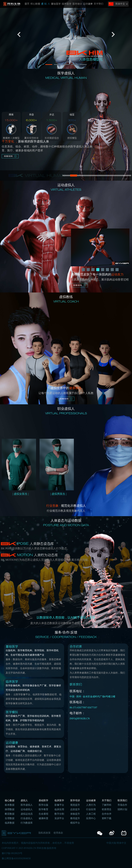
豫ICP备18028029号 (12, 853)
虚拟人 (24, 800)
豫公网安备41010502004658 (16, 858)
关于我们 (98, 4)
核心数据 (35, 4)
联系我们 (122, 800)
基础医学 (56, 4)
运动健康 (88, 4)
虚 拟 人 (46, 4)
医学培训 (77, 4)
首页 (27, 4)
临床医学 (67, 4)
